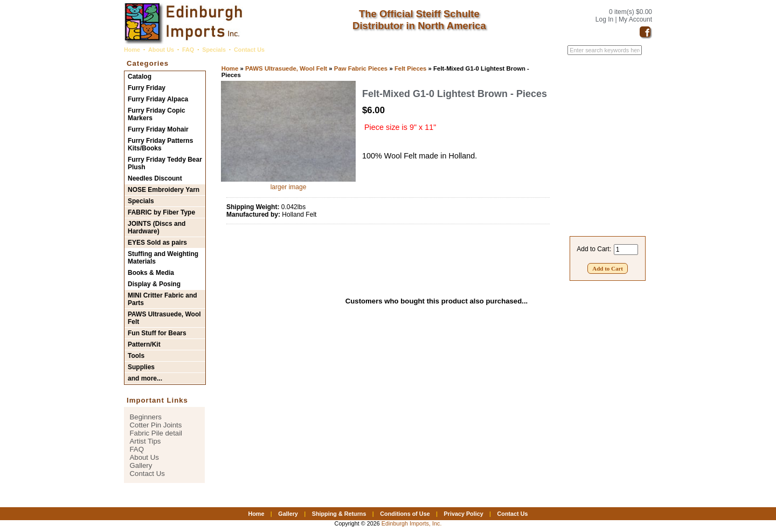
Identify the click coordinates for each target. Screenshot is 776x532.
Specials (214, 50)
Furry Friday (147, 88)
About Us (161, 50)
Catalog (140, 77)
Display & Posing (154, 284)
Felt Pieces (411, 68)
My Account (635, 19)
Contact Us (249, 50)
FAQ (188, 50)
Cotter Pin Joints (156, 425)
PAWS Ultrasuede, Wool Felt (286, 68)
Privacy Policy (463, 514)
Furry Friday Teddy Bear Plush (165, 163)
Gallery (141, 465)
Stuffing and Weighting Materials (163, 258)
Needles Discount (155, 178)
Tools (136, 356)
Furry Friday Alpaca (158, 99)
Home (132, 50)
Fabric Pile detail (156, 433)
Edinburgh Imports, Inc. (412, 523)
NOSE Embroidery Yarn (164, 190)
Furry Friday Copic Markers (157, 114)
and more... (145, 378)
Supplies (141, 367)
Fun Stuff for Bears (157, 333)
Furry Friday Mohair (158, 129)
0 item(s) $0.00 (630, 12)
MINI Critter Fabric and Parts (162, 299)
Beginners (146, 417)
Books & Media (151, 273)
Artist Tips (145, 441)
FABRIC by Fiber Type (161, 212)
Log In (604, 19)
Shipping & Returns (339, 514)
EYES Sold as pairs (157, 243)
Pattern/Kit (144, 344)
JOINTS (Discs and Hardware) (157, 227)
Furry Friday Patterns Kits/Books (160, 144)
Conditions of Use (405, 514)
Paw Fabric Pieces (361, 68)
